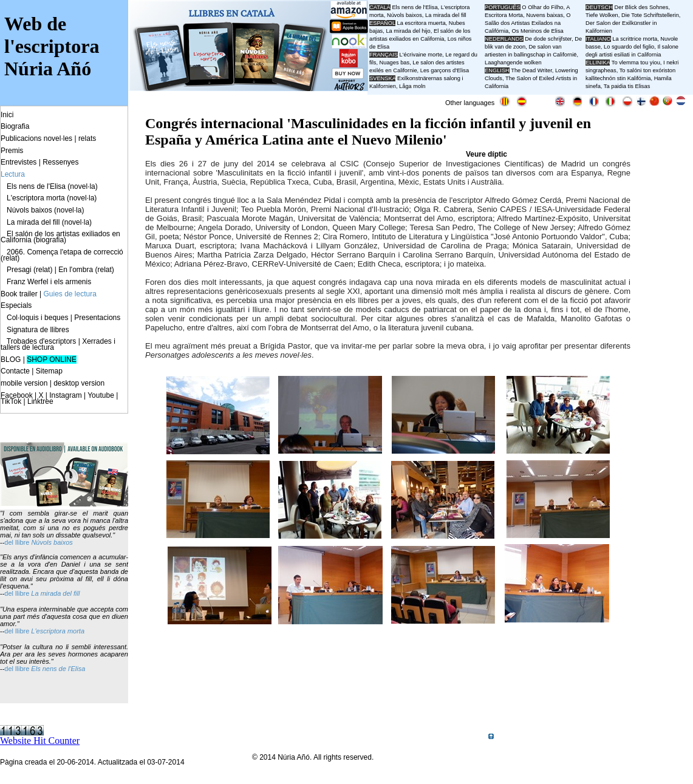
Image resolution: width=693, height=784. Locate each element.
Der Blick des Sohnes (642, 7)
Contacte (15, 371)
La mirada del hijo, (410, 31)
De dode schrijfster (548, 39)
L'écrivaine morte (421, 55)
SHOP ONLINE (52, 360)
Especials (16, 305)
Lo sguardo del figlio (629, 47)
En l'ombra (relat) (86, 270)
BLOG (11, 360)
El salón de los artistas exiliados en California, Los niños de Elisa (420, 39)
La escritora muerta (421, 23)
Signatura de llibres (38, 330)
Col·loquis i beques (37, 318)
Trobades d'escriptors (42, 341)
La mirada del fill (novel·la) (49, 222)
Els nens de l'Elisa (58, 669)
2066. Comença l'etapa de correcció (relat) (62, 255)
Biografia (15, 126)
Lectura (13, 174)
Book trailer (19, 294)
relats (87, 138)
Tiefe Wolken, (603, 15)
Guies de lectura (70, 294)
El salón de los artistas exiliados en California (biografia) (60, 237)
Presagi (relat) (29, 270)
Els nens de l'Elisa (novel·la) (52, 186)
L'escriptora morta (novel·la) (52, 198)
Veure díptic (486, 154)
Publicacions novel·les (36, 138)
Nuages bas (395, 63)
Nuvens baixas (544, 15)
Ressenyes (60, 162)
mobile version (24, 383)
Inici (7, 115)
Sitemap (49, 371)
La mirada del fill (55, 593)
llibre (23, 542)
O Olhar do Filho (542, 7)
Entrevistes (19, 162)
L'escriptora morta (58, 631)
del (10, 542)
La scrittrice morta (635, 39)
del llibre (18, 593)
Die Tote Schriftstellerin (650, 15)
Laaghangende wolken (513, 63)
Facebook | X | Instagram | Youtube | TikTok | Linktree (59, 398)
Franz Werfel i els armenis (49, 282)
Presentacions (97, 318)
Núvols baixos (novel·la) (45, 210)
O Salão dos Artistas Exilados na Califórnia (528, 23)
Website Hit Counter (40, 741)
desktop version (79, 383)
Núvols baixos (52, 542)
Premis (12, 151)
